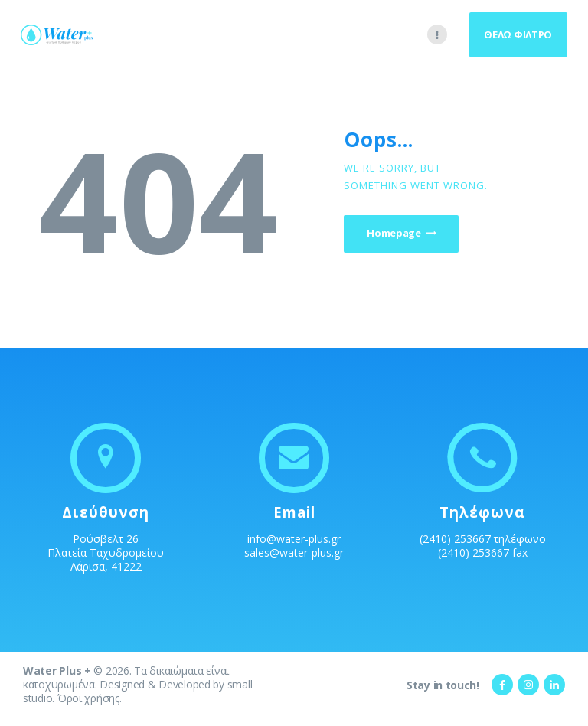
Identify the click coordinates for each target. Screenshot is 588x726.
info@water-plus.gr (294, 539)
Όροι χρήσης (88, 698)
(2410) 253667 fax (483, 553)
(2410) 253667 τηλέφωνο (483, 539)
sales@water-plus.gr (294, 553)
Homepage (396, 234)
